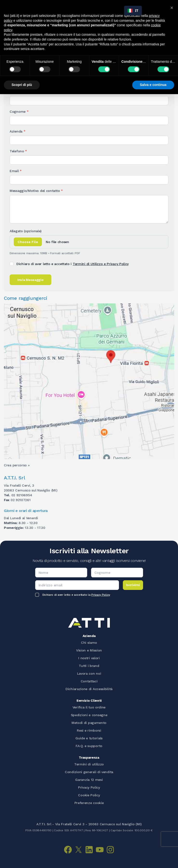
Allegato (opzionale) (26, 231)
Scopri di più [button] (22, 85)
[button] (172, 8)
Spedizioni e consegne (89, 715)
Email (16, 171)
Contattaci (89, 681)
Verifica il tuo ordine (89, 707)
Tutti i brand (89, 666)
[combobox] (133, 11)
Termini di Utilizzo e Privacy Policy (101, 264)
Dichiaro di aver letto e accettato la (76, 595)
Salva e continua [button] (153, 85)
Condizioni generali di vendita (89, 772)
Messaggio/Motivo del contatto (36, 191)
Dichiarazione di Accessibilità (89, 689)
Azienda (17, 131)
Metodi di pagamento (89, 723)
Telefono (18, 151)
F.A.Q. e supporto (89, 746)
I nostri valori (89, 658)
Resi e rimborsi (89, 730)
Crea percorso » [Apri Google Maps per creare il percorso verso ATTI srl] (17, 465)
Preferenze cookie (89, 803)
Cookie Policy (89, 795)
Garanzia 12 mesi (89, 780)
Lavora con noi (89, 673)
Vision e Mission (89, 650)
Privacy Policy (101, 595)
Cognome (19, 112)
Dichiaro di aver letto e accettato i (73, 264)
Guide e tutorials (89, 738)
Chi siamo (89, 643)
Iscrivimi (133, 585)
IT (133, 10)
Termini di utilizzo (89, 764)
